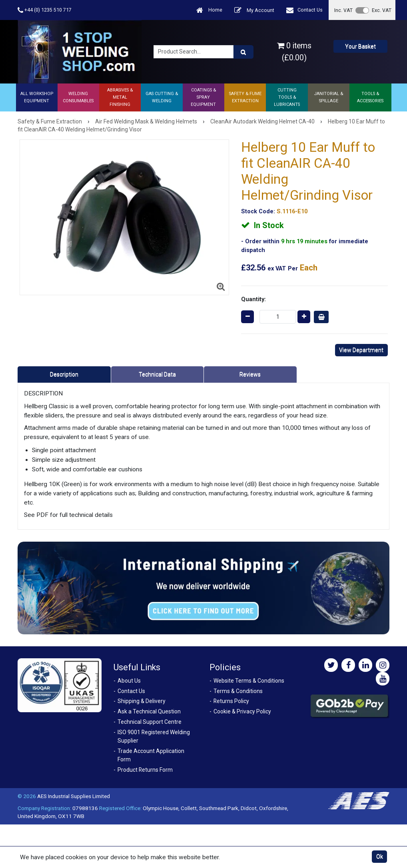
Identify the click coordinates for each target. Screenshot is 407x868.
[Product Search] (243, 52)
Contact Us (304, 10)
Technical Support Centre (150, 722)
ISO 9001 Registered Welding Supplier (154, 736)
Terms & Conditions (238, 691)
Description (64, 374)
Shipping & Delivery (142, 701)
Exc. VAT (382, 10)
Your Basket (360, 46)
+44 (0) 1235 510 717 (45, 10)
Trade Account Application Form (151, 755)
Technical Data (157, 374)
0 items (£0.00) (294, 52)
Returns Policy (231, 701)
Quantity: (253, 299)
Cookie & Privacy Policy (242, 711)
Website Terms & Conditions (249, 681)
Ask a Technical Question (149, 711)
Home (209, 10)
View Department (361, 350)
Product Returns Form (145, 770)
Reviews (250, 374)
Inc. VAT (343, 10)
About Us (129, 681)
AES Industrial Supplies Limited (74, 796)
